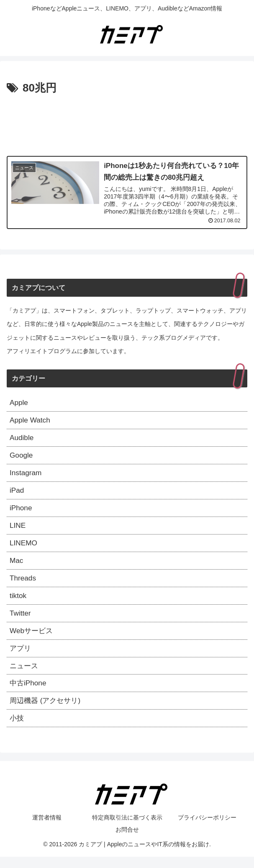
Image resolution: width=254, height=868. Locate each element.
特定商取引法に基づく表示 (127, 829)
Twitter (21, 621)
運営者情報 (47, 829)
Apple (19, 403)
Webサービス (32, 639)
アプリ (21, 657)
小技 (17, 730)
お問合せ (127, 841)
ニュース (25, 675)
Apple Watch (31, 421)
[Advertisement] (127, 123)
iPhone (21, 512)
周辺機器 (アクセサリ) (47, 711)
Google (22, 458)
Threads (23, 584)
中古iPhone (29, 693)
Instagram (26, 476)
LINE (18, 530)
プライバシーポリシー (207, 829)
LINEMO (24, 548)
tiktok (18, 603)
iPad (17, 494)
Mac (17, 566)
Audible (22, 439)
